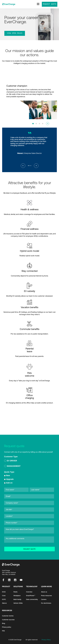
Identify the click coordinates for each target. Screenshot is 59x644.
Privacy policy (7, 627)
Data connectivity (32, 599)
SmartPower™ (31, 596)
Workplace (17, 596)
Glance (4, 603)
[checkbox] (29, 464)
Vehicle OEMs (18, 603)
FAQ (3, 631)
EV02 (4, 592)
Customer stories (8, 616)
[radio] (29, 461)
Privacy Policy (46, 640)
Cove (4, 596)
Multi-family (17, 599)
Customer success (8, 620)
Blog (4, 623)
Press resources (46, 596)
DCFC (4, 599)
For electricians (46, 603)
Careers (44, 599)
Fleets (15, 592)
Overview (29, 592)
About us (44, 592)
